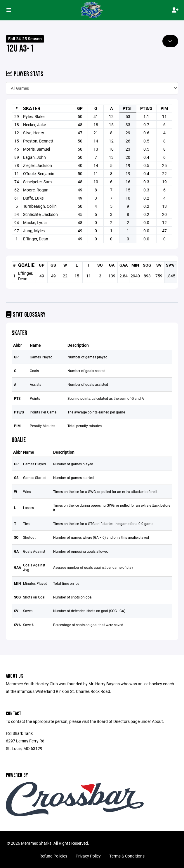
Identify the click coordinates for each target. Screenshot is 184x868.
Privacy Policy (88, 856)
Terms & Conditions (127, 856)
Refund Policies (53, 856)
